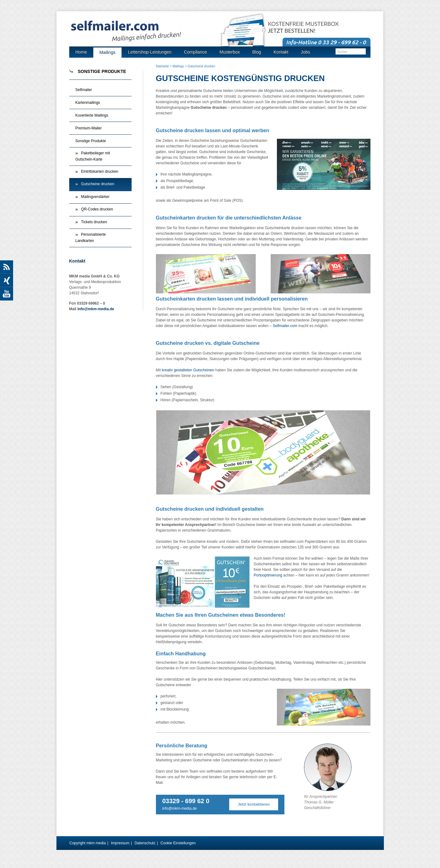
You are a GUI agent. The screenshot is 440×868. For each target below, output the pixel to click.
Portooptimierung (268, 575)
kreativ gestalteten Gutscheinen (188, 370)
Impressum (120, 843)
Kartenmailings (88, 103)
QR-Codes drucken (97, 209)
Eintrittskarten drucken (100, 171)
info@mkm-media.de (179, 808)
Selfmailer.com (285, 326)
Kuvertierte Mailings (92, 115)
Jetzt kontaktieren (254, 804)
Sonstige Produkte (91, 141)
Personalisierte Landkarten (91, 238)
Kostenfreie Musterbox (303, 27)
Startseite (162, 66)
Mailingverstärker (95, 197)
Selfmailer (84, 90)
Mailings (178, 66)
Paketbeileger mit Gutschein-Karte (93, 156)
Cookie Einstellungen (178, 843)
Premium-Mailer (89, 128)
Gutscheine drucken (98, 184)
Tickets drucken (94, 222)
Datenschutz (145, 843)
